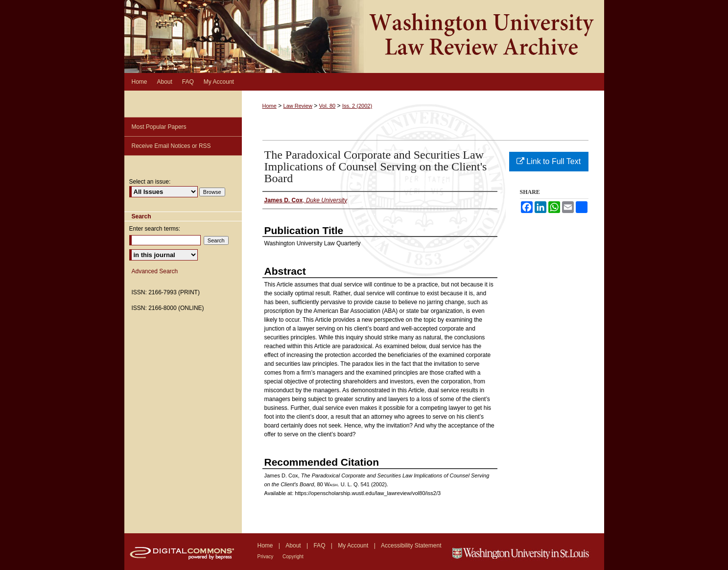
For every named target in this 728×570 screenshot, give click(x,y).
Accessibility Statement (411, 546)
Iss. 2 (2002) (357, 106)
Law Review (298, 106)
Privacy (266, 557)
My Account (354, 546)
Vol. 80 (328, 106)
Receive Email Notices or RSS (171, 146)
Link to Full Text (549, 161)
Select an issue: (150, 182)
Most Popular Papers (159, 127)
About (294, 546)
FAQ (320, 546)
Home (270, 106)
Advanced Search (155, 271)
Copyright (293, 557)
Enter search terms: (155, 229)
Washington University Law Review (364, 36)
